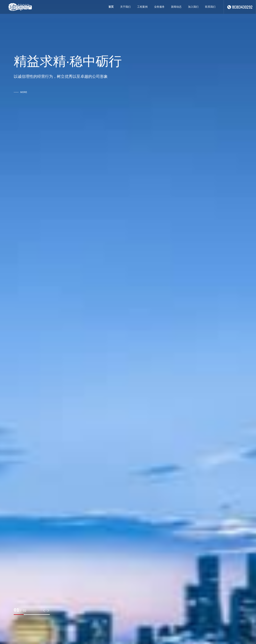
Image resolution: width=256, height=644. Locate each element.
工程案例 (142, 7)
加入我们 (193, 7)
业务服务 (159, 7)
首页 (111, 7)
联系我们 (210, 7)
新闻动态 (176, 7)
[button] (44, 610)
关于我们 (125, 7)
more (24, 92)
